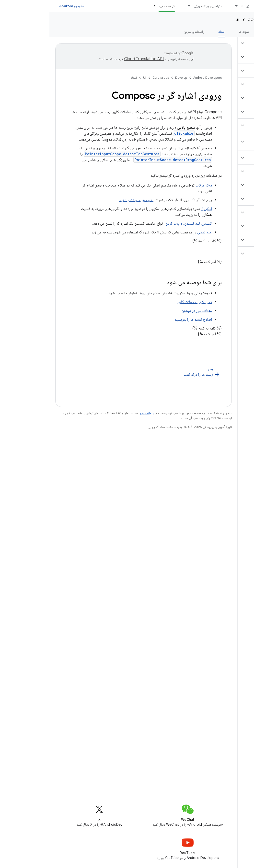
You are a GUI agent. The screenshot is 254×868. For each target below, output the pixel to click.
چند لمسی (155, 232)
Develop (240, 20)
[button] (225, 43)
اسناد (84, 78)
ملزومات (197, 6)
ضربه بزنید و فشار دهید (87, 200)
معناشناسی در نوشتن (147, 311)
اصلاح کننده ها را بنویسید (144, 319)
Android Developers (158, 78)
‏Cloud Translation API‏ (94, 59)
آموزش (218, 32)
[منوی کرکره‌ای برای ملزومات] (185, 6)
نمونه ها (195, 32)
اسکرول (157, 209)
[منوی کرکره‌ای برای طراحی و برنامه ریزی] (138, 6)
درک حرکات (154, 185)
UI (188, 20)
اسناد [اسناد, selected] (172, 32)
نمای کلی (242, 32)
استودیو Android (23, 6)
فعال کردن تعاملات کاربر (145, 302)
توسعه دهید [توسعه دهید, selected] (117, 6)
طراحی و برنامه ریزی (158, 6)
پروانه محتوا (97, 413)
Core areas (211, 20)
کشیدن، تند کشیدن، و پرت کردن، (139, 223)
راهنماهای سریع (145, 32)
